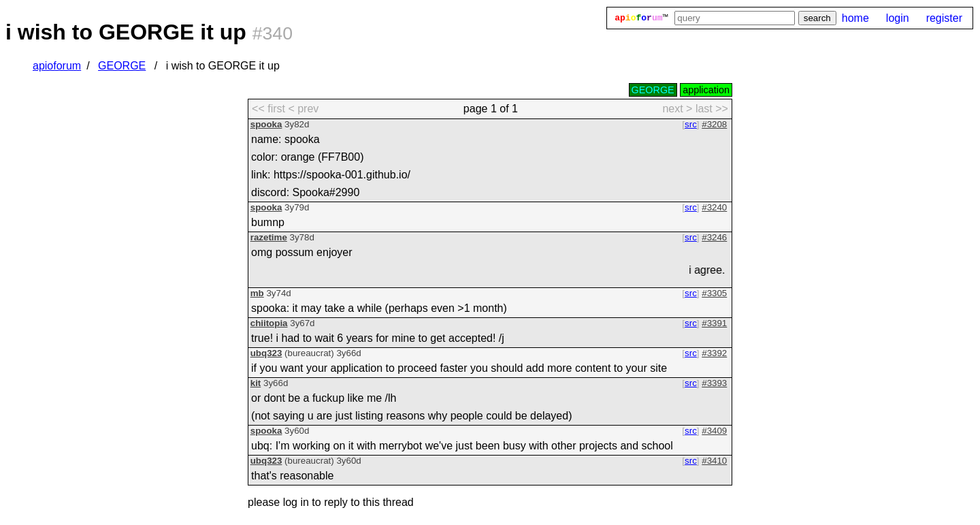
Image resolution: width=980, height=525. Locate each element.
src (691, 124)
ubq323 (266, 353)
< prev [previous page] (303, 109)
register (944, 18)
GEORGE (122, 66)
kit (256, 383)
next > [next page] (677, 109)
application (706, 90)
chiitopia (269, 323)
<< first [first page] (268, 109)
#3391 (714, 323)
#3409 (714, 431)
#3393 (714, 383)
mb (257, 293)
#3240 (714, 207)
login (898, 18)
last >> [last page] (712, 109)
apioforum (57, 66)
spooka (266, 124)
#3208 (714, 124)
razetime (269, 237)
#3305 (714, 293)
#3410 (714, 461)
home (855, 18)
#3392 (714, 353)
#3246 (714, 237)
